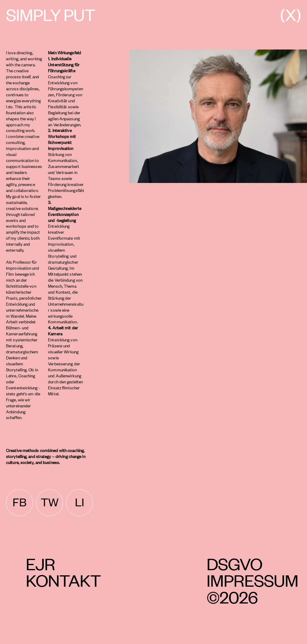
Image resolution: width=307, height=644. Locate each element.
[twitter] (49, 503)
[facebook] (19, 503)
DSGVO (234, 563)
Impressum (252, 580)
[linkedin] (79, 503)
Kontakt (63, 580)
